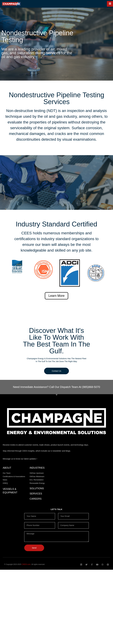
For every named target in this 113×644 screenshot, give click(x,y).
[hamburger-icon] (110, 4)
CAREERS (36, 499)
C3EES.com (26, 564)
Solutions (37, 488)
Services (36, 494)
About (7, 468)
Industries (37, 468)
